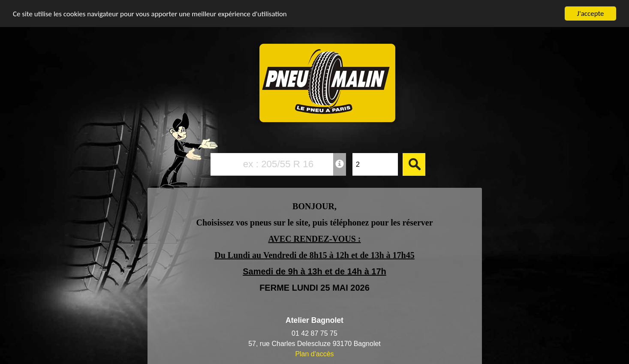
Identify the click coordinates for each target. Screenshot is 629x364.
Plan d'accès (314, 354)
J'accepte (591, 14)
